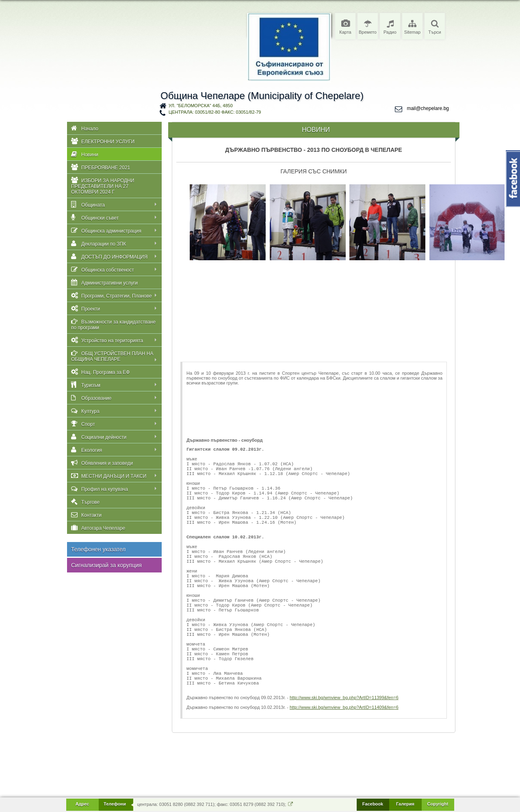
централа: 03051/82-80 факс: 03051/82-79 (215, 112)
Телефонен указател (98, 549)
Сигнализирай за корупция (106, 565)
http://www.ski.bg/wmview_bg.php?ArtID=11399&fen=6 (344, 757)
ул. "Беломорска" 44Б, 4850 (201, 106)
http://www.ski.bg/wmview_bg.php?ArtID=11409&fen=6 (344, 767)
